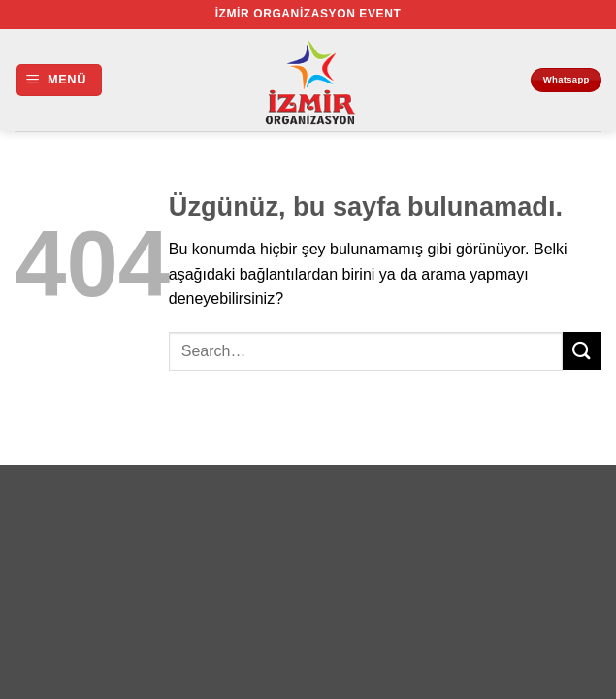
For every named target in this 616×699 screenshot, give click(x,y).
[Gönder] (582, 351)
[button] (59, 80)
